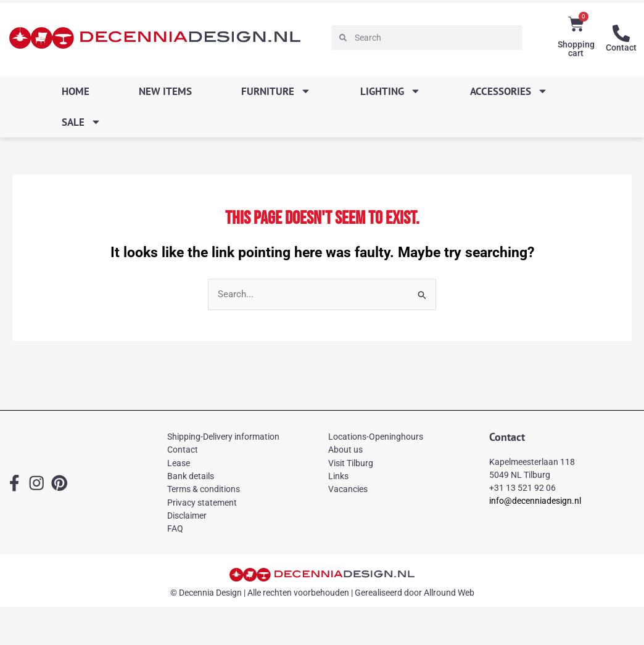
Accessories (509, 91)
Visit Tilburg (351, 463)
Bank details (191, 476)
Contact (621, 47)
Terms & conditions (204, 489)
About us (345, 450)
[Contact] (621, 33)
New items (165, 91)
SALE (81, 122)
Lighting (390, 91)
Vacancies (348, 489)
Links (338, 476)
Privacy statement (202, 503)
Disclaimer (187, 516)
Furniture (276, 91)
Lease (179, 463)
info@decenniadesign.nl (535, 501)
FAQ (175, 528)
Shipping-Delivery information (223, 437)
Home (76, 91)
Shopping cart (576, 49)
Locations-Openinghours (376, 437)
